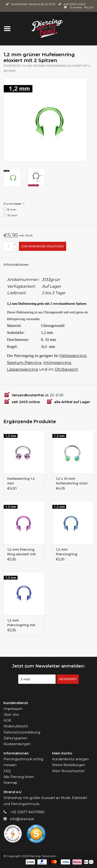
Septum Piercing (24, 363)
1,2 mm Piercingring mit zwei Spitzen (21, 623)
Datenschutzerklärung (22, 732)
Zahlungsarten (15, 738)
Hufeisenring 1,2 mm (21, 481)
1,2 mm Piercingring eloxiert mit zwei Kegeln (70, 552)
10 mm (12, 215)
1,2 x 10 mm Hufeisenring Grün (72, 481)
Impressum (13, 709)
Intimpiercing (57, 363)
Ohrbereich (66, 369)
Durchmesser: (14, 204)
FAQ (7, 771)
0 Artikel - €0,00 (79, 7)
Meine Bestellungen (69, 765)
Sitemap (10, 783)
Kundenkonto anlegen (70, 759)
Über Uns (11, 715)
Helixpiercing (73, 356)
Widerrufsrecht (16, 726)
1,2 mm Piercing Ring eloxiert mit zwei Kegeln (22, 552)
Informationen (16, 265)
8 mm (12, 209)
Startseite (12, 66)
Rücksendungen (17, 744)
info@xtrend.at (22, 819)
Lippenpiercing (23, 369)
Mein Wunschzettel (68, 771)
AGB (7, 720)
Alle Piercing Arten (19, 777)
